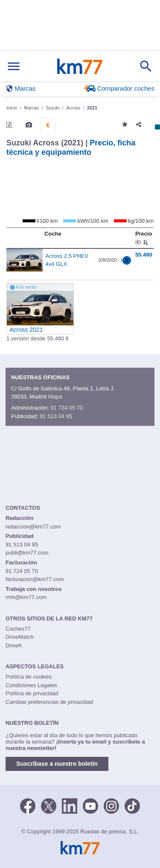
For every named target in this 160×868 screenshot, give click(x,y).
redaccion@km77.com (33, 527)
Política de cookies (29, 677)
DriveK (14, 645)
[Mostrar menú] (14, 66)
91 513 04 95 (56, 416)
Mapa (55, 397)
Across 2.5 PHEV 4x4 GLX (67, 260)
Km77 (80, 66)
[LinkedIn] (70, 805)
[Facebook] (28, 805)
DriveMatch (20, 637)
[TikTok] (132, 805)
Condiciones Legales (31, 685)
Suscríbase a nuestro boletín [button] (57, 764)
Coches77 (18, 629)
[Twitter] (49, 805)
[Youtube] (90, 805)
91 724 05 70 (67, 408)
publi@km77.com (27, 553)
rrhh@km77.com (26, 597)
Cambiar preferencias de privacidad (49, 702)
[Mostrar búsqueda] (146, 66)
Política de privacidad (32, 693)
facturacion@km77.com (35, 579)
